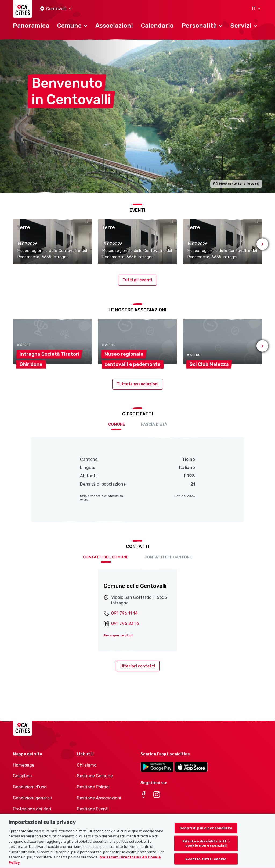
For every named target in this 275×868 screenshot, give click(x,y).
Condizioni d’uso (30, 787)
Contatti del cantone (168, 557)
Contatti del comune (106, 557)
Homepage (24, 765)
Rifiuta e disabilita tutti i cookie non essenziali (206, 850)
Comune (117, 424)
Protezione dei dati (32, 809)
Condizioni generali (32, 798)
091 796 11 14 (124, 613)
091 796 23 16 (125, 623)
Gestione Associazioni (99, 798)
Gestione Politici (93, 787)
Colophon (22, 776)
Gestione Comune (95, 776)
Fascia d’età (154, 424)
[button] (56, 9)
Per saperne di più (119, 635)
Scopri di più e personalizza (206, 835)
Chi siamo (87, 765)
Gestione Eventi (93, 809)
